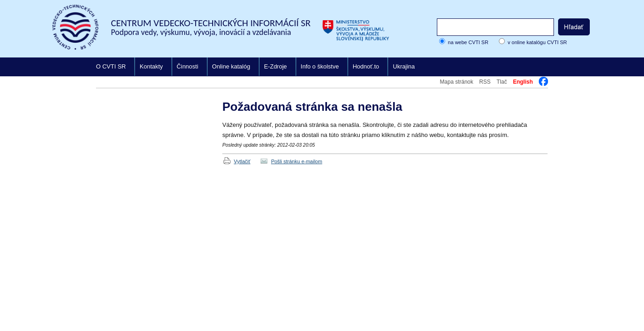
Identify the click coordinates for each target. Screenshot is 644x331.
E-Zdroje (276, 66)
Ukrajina (404, 66)
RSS (485, 82)
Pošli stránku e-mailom (297, 161)
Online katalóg (231, 66)
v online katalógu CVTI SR (537, 42)
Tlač (502, 82)
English (523, 82)
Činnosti (188, 66)
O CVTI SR (111, 66)
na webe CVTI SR (468, 42)
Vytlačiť (242, 161)
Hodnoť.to (366, 66)
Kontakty (151, 66)
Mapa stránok (457, 82)
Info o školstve (320, 66)
